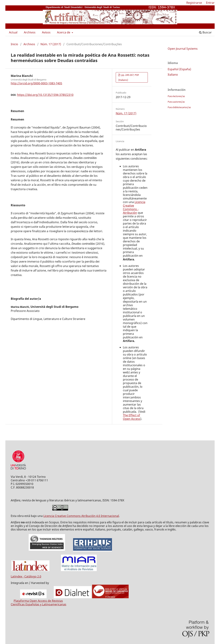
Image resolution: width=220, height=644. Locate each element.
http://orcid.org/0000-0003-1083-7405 (36, 83)
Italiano (173, 75)
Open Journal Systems (183, 49)
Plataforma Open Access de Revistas (38, 601)
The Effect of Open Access (132, 417)
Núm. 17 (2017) (51, 44)
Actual (13, 32)
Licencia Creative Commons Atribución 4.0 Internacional (81, 516)
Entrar (210, 3)
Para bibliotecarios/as (179, 107)
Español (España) (179, 69)
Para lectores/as (176, 96)
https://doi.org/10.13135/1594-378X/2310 (45, 95)
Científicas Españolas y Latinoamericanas (39, 604)
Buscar (205, 32)
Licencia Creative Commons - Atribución (134, 207)
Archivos (30, 32)
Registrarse (194, 3)
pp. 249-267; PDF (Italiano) (129, 77)
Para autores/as (176, 102)
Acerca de (64, 32)
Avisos (46, 32)
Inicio (14, 44)
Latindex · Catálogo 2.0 (26, 576)
